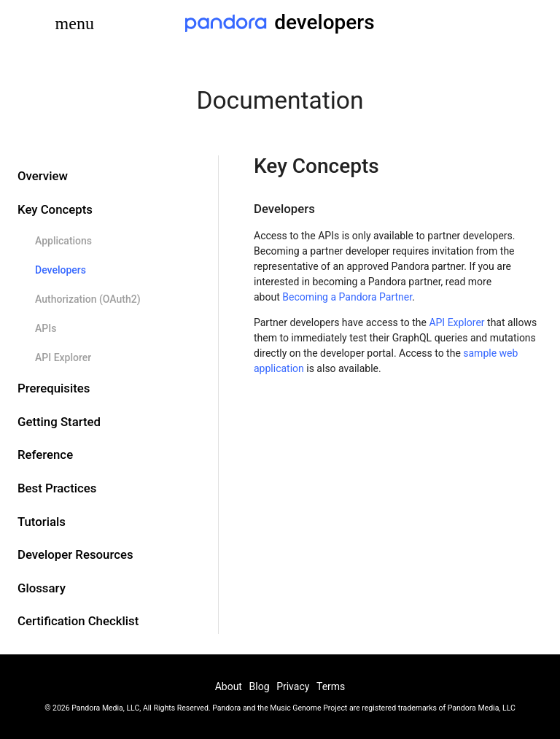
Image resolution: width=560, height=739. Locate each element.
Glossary (42, 588)
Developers (61, 270)
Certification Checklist (78, 621)
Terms (331, 686)
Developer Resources (75, 554)
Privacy (293, 686)
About (229, 686)
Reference (45, 454)
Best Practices (57, 488)
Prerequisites (54, 388)
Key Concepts (55, 209)
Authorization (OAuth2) (88, 299)
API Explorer (63, 357)
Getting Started (59, 422)
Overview (43, 176)
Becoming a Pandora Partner (347, 297)
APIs (46, 328)
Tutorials (42, 522)
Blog (260, 686)
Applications (63, 241)
